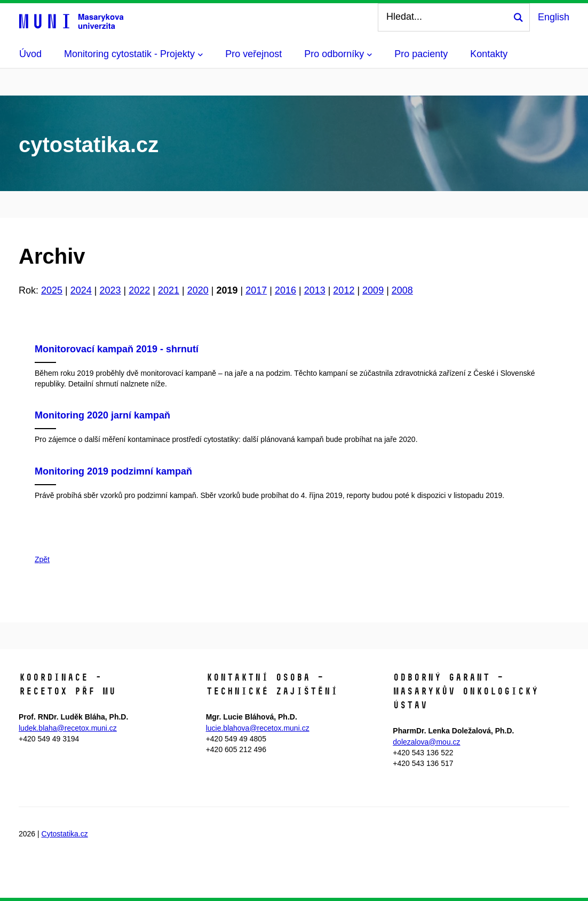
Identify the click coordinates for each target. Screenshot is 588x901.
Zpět (42, 559)
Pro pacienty (421, 54)
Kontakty (489, 54)
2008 (402, 290)
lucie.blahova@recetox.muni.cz (258, 728)
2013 (315, 290)
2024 (81, 290)
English (554, 17)
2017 (256, 290)
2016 (285, 290)
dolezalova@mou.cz (426, 742)
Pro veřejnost (253, 54)
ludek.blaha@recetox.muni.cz (68, 728)
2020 (198, 290)
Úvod (30, 54)
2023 (110, 290)
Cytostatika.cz (65, 834)
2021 (169, 290)
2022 (139, 290)
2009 (373, 290)
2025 (52, 290)
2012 (344, 290)
